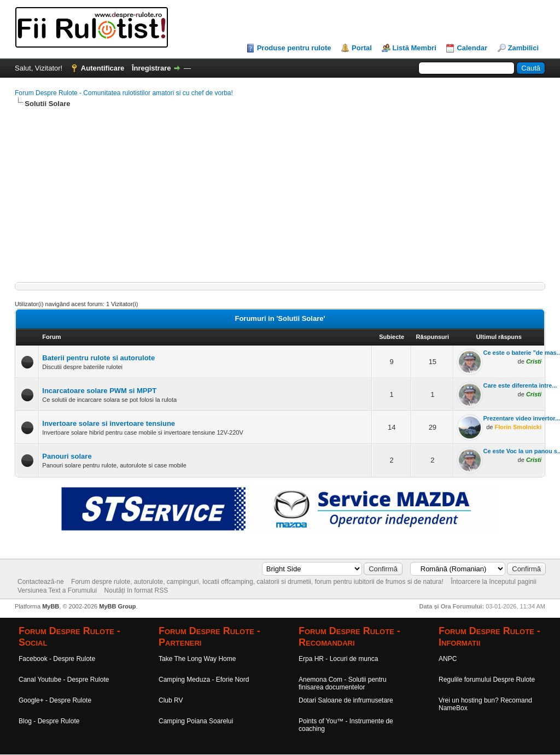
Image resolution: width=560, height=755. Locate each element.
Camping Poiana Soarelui (196, 721)
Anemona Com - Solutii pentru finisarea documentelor (343, 683)
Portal (362, 48)
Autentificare (103, 68)
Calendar (472, 48)
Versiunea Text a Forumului (57, 590)
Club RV (171, 700)
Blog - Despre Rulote (49, 721)
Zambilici (523, 48)
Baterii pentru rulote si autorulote (98, 358)
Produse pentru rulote (294, 48)
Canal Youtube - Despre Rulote (64, 680)
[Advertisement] (280, 196)
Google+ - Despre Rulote (55, 700)
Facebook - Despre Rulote (57, 659)
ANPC (448, 659)
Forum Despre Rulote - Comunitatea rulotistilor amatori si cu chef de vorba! (124, 93)
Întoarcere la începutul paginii (494, 582)
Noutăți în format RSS (136, 590)
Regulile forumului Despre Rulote (487, 680)
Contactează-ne (41, 582)
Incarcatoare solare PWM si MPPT (99, 391)
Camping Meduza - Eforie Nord (204, 680)
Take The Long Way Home (197, 659)
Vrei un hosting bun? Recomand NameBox (485, 704)
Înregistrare (151, 68)
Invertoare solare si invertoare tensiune (109, 423)
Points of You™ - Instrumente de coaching (346, 725)
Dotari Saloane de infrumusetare (346, 700)
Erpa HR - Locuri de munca (338, 659)
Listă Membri (415, 48)
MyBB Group (117, 606)
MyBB (51, 606)
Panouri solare (67, 456)
